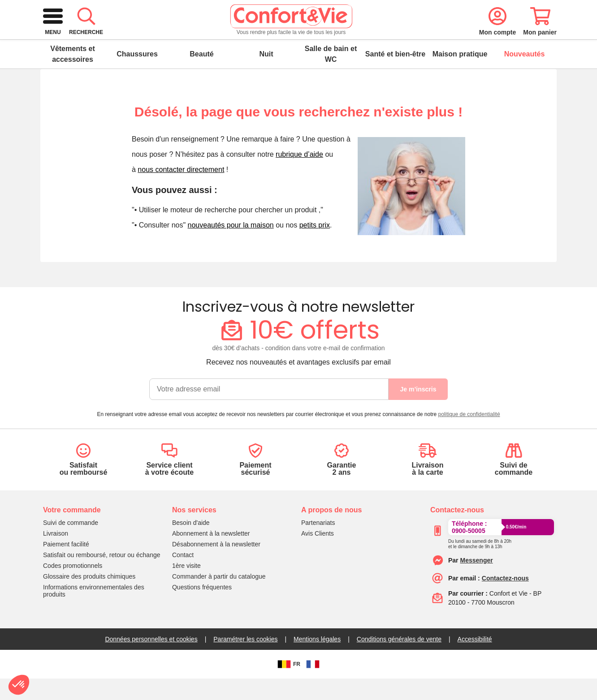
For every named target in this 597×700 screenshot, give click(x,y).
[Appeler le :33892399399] (480, 564)
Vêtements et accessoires (73, 75)
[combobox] (297, 38)
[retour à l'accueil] (105, 38)
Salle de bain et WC (331, 75)
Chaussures (137, 75)
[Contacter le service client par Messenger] (477, 582)
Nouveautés (525, 75)
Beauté (201, 75)
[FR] (313, 686)
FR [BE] (288, 686)
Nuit (266, 75)
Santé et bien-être (395, 75)
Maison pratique (460, 75)
